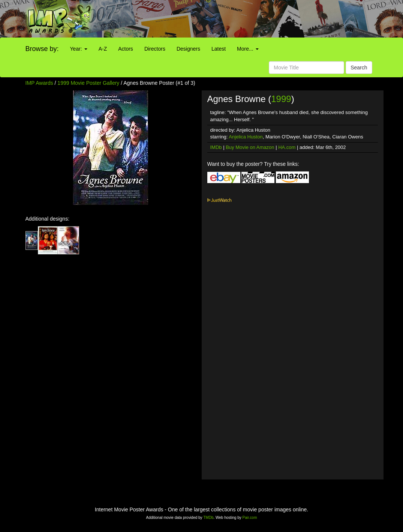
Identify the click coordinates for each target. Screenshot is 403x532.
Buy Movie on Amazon (250, 147)
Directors (155, 49)
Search (359, 68)
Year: (79, 49)
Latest (219, 49)
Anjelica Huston (246, 137)
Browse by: (42, 49)
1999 (281, 99)
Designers (188, 49)
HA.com (287, 147)
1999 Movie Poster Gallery (88, 83)
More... (248, 49)
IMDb (216, 147)
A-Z (103, 49)
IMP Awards (39, 83)
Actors (126, 49)
